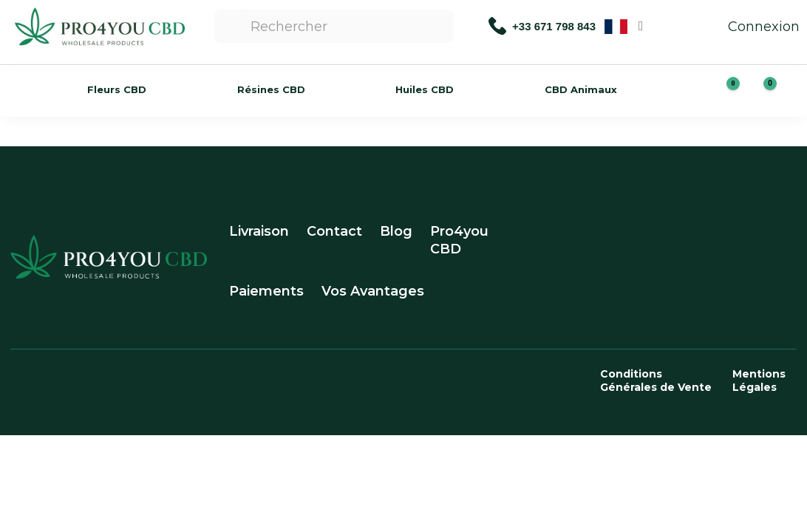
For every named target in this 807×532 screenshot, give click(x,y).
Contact (334, 231)
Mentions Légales (759, 381)
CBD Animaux (581, 89)
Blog (396, 231)
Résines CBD (271, 89)
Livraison (259, 231)
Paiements (266, 291)
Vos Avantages (373, 291)
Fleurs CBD (117, 89)
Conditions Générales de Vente (656, 381)
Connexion (749, 27)
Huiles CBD (425, 89)
